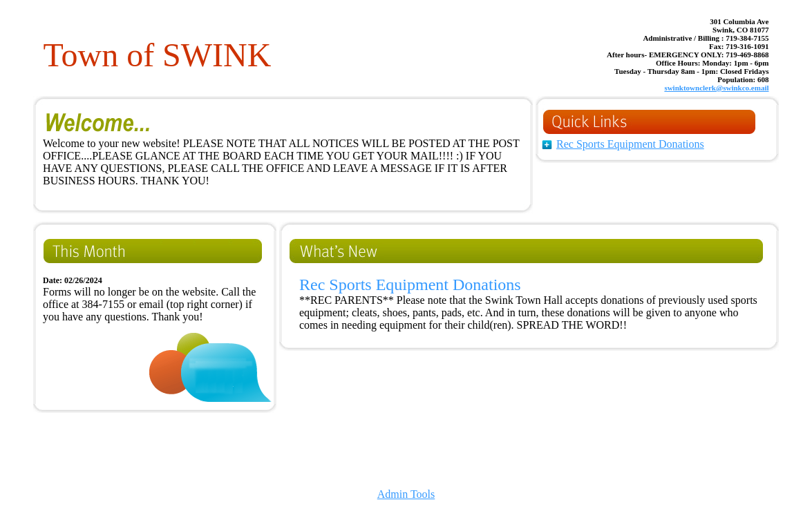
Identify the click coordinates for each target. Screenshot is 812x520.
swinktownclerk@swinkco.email (716, 88)
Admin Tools (406, 494)
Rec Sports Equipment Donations (630, 144)
